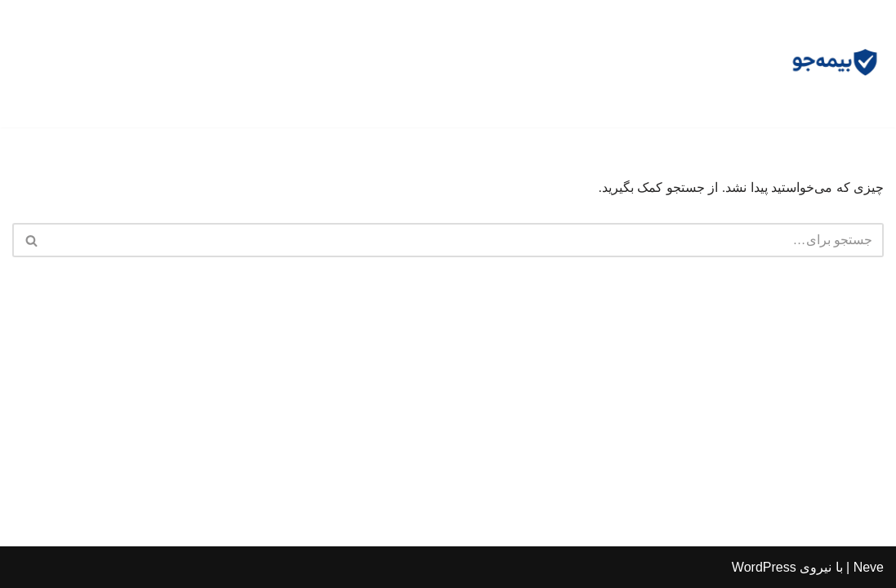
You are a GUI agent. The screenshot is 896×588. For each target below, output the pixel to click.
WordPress (764, 567)
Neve (869, 567)
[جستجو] (466, 240)
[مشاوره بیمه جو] (835, 64)
